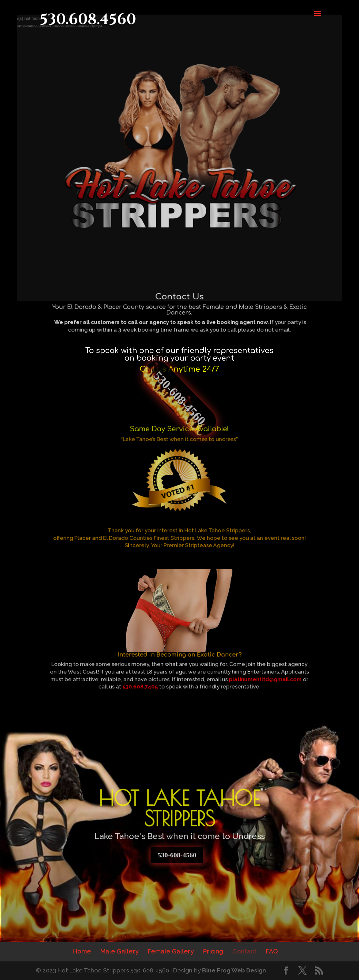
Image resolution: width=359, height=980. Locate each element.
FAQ (272, 951)
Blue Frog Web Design (234, 970)
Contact (245, 951)
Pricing (213, 951)
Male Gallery (119, 951)
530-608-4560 (179, 398)
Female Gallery (171, 951)
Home (82, 951)
